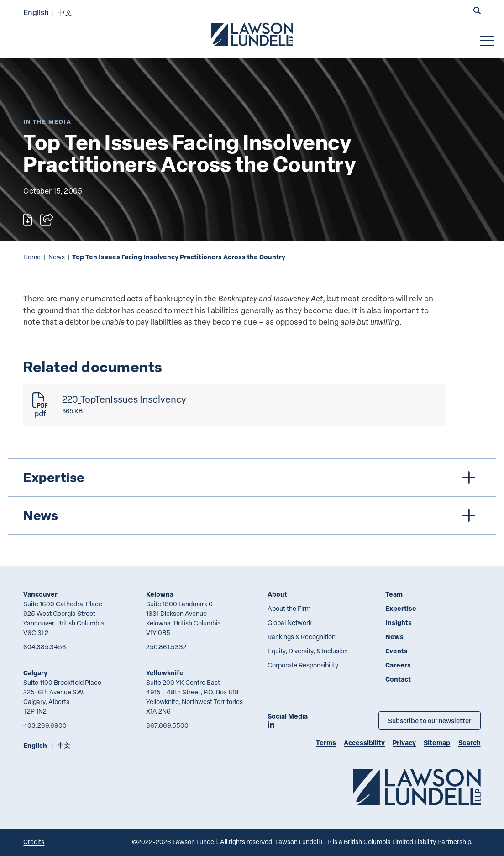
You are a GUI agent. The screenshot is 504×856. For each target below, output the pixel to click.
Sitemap (437, 743)
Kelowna (160, 594)
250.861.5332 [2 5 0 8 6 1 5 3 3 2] (166, 647)
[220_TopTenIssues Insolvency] (234, 405)
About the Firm (289, 608)
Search (470, 743)
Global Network (290, 622)
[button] (477, 11)
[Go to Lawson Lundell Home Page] (252, 34)
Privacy (404, 743)
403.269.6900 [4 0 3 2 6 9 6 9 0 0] (45, 725)
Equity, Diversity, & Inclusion (308, 651)
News (57, 257)
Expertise (401, 608)
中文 (65, 12)
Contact (398, 679)
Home (32, 257)
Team (394, 594)
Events (396, 651)
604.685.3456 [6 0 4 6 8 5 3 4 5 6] (45, 647)
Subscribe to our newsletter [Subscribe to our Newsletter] (430, 720)
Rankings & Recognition (302, 637)
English (36, 12)
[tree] (252, 497)
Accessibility (364, 743)
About (277, 594)
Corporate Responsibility (303, 665)
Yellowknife (165, 673)
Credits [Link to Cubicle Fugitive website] (34, 842)
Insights (399, 622)
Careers (398, 665)
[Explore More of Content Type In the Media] (47, 122)
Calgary (35, 673)
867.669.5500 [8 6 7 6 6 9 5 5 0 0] (167, 725)
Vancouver (40, 594)
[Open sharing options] (47, 220)
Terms (326, 743)
